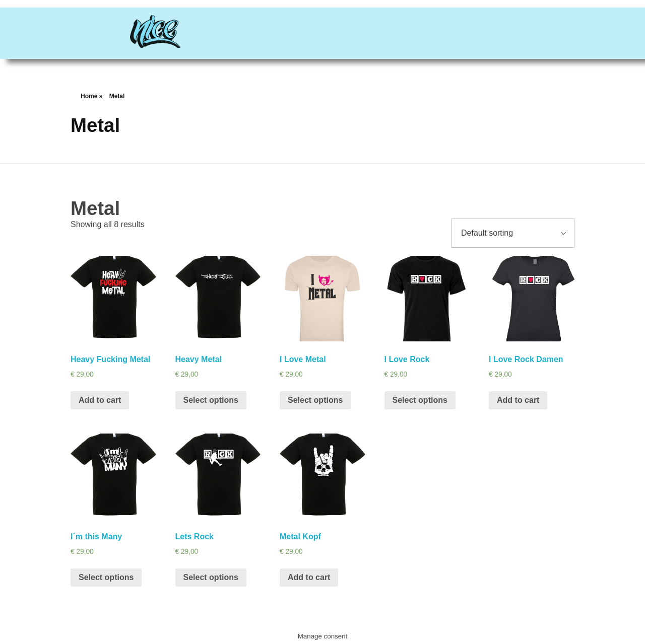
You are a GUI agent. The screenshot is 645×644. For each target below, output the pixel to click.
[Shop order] (513, 233)
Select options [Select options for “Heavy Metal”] (211, 400)
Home (89, 96)
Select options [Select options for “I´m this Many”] (106, 577)
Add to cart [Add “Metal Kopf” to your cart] (309, 577)
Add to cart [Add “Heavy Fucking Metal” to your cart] (100, 400)
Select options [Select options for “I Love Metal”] (315, 400)
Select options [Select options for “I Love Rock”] (420, 400)
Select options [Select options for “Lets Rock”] (211, 577)
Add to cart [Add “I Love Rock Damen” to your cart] (518, 400)
